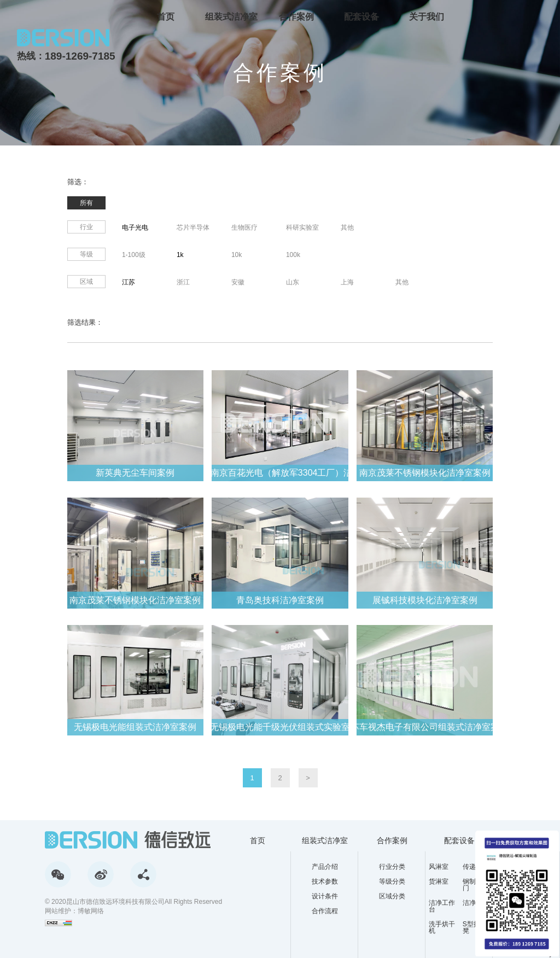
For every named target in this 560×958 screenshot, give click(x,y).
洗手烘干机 (442, 927)
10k (237, 255)
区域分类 (392, 896)
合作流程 (325, 911)
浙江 (183, 282)
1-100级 (134, 255)
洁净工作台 (442, 906)
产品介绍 (325, 867)
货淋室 (439, 882)
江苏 (129, 282)
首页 (166, 16)
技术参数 (325, 881)
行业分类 (392, 867)
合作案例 (296, 16)
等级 (86, 254)
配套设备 (361, 16)
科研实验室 (302, 227)
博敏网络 (91, 911)
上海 (347, 282)
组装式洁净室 (231, 16)
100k (293, 255)
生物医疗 (244, 227)
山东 (293, 282)
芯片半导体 (193, 227)
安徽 (238, 282)
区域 (86, 282)
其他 (347, 227)
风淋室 (439, 867)
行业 (86, 227)
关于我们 (427, 16)
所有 (86, 203)
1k (180, 255)
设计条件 (325, 896)
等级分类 (392, 881)
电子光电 (135, 227)
